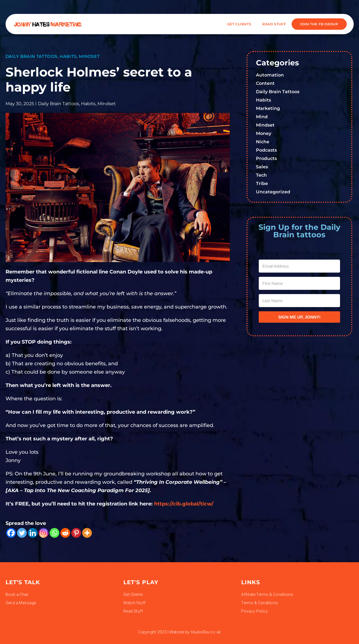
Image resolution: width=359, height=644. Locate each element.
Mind (262, 117)
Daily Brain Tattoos (31, 56)
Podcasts (266, 150)
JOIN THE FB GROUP (319, 24)
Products (266, 158)
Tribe (262, 183)
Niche (263, 142)
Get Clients (239, 24)
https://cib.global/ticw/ (184, 504)
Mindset (89, 56)
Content (265, 83)
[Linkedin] (33, 533)
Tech (261, 175)
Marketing (268, 108)
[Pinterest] (76, 533)
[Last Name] (299, 301)
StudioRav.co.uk (206, 632)
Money (264, 133)
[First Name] (299, 283)
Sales (262, 167)
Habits (68, 56)
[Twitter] (22, 533)
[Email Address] (299, 266)
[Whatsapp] (54, 533)
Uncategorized (273, 192)
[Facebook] (11, 533)
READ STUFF (274, 24)
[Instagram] (44, 533)
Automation (270, 75)
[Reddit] (65, 533)
